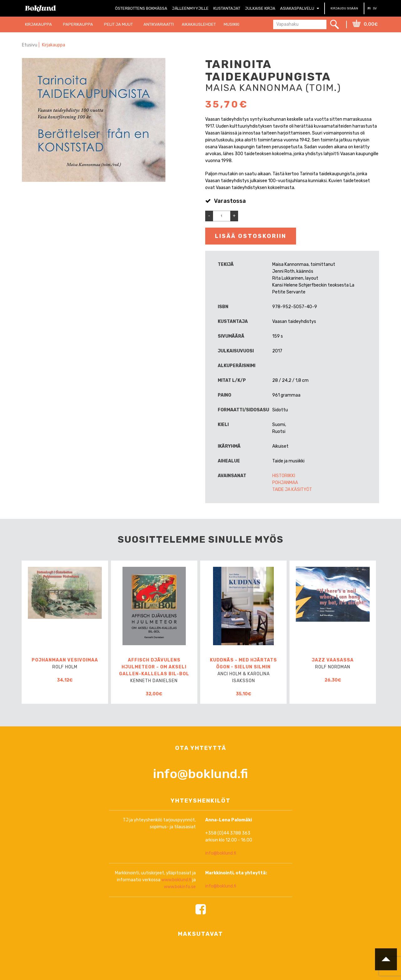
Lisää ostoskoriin (251, 236)
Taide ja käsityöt (292, 490)
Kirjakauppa (54, 45)
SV (375, 8)
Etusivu (30, 45)
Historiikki (284, 476)
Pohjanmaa (285, 483)
